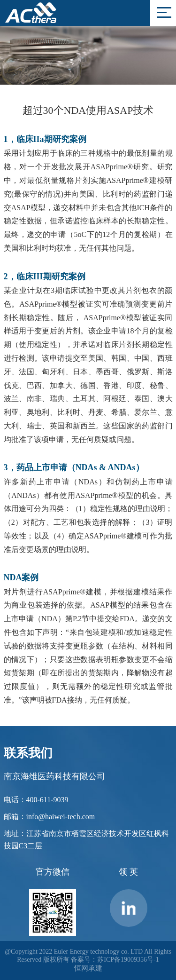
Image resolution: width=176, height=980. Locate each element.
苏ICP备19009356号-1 (128, 960)
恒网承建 (88, 968)
